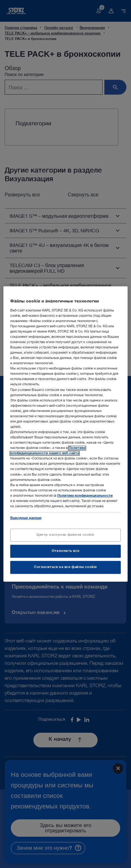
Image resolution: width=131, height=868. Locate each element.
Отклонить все (65, 551)
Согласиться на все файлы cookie (65, 567)
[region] (66, 434)
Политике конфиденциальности (85, 496)
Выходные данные (26, 518)
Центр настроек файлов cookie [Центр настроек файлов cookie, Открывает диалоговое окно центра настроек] (65, 535)
